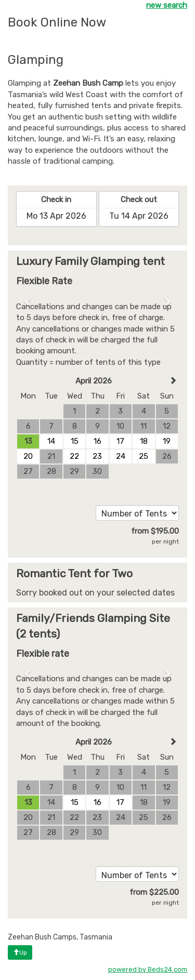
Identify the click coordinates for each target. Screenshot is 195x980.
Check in (56, 200)
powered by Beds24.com (148, 969)
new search (167, 5)
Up (20, 952)
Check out (139, 200)
